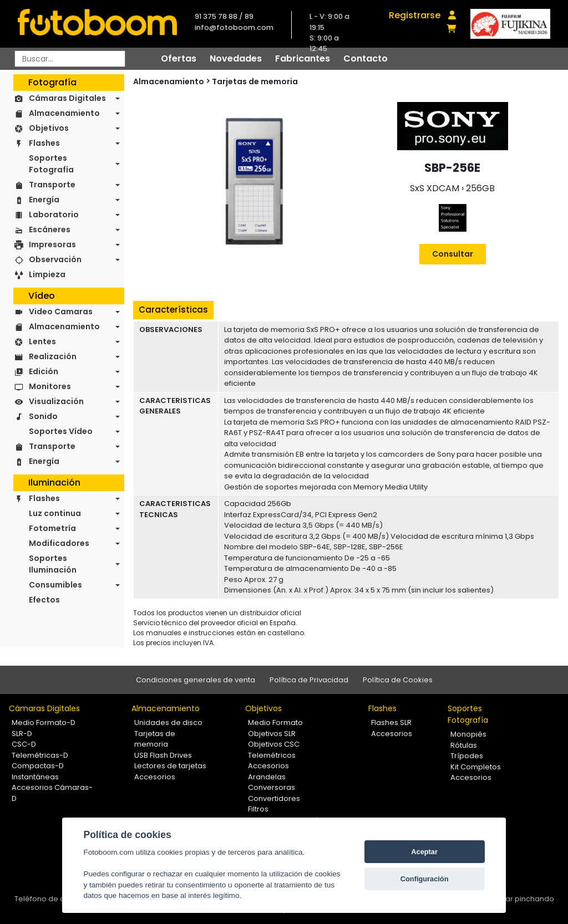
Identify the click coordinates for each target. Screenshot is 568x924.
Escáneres (50, 229)
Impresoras (52, 244)
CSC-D (24, 744)
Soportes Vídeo (61, 431)
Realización (53, 356)
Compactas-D (38, 766)
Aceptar (424, 852)
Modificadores (59, 543)
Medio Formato (275, 723)
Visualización (56, 401)
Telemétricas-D (40, 755)
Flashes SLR (391, 723)
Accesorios (155, 777)
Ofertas (179, 58)
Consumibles (55, 585)
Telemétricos (272, 755)
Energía (44, 200)
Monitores (50, 386)
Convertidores (274, 798)
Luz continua (55, 513)
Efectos (44, 600)
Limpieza (47, 274)
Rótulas (464, 745)
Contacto (366, 58)
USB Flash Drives (163, 755)
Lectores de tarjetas (170, 766)
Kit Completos (476, 767)
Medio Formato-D (44, 723)
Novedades (236, 58)
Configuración (425, 879)
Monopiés (468, 734)
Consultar (453, 254)
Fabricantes (303, 58)
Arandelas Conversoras (272, 782)
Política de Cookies (398, 680)
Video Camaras (61, 312)
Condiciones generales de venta (196, 680)
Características (173, 310)
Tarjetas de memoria (255, 81)
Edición (44, 371)
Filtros (258, 809)
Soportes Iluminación (53, 564)
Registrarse (415, 15)
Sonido (43, 416)
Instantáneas (35, 777)
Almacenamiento (64, 113)
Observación (55, 259)
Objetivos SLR (272, 734)
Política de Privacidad (309, 680)
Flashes (44, 143)
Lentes (42, 341)
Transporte (52, 185)
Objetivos (49, 128)
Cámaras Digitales (67, 98)
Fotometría (52, 528)
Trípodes (467, 756)
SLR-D (22, 734)
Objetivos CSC (274, 744)
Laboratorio (54, 215)
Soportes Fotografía (51, 164)
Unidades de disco (168, 723)
